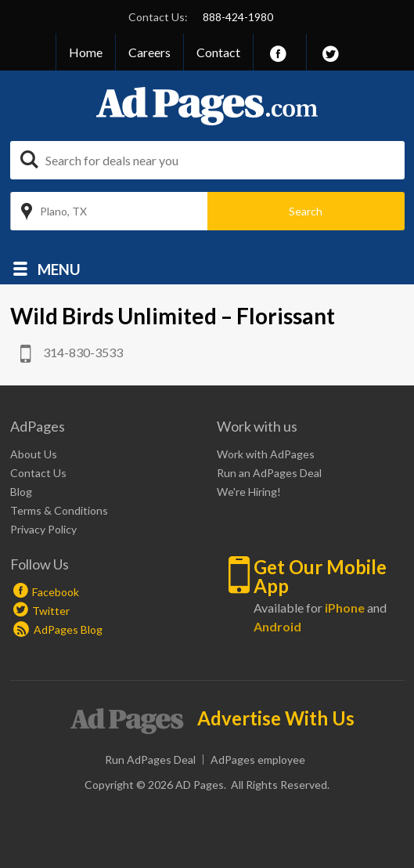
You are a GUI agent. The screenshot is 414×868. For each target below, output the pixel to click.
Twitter (51, 611)
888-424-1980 (238, 17)
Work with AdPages (266, 454)
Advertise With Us (276, 718)
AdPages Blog (58, 629)
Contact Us (38, 473)
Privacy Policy (43, 529)
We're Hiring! (249, 492)
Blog (21, 492)
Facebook (56, 592)
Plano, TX (63, 211)
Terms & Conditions (59, 510)
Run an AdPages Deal (269, 473)
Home (86, 52)
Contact (218, 52)
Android (277, 626)
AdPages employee (258, 759)
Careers (149, 52)
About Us (34, 454)
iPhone (345, 608)
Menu (59, 268)
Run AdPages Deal (150, 759)
